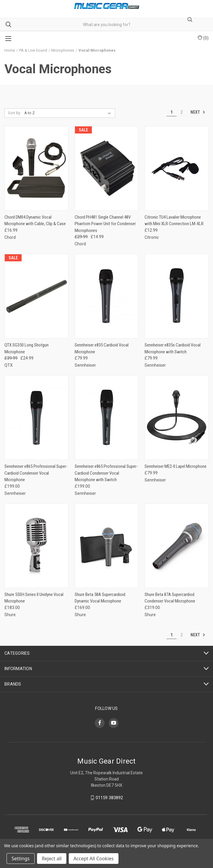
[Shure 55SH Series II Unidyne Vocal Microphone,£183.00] (36, 546)
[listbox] (69, 113)
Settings (21, 859)
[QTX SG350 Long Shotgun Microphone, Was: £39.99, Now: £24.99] (36, 296)
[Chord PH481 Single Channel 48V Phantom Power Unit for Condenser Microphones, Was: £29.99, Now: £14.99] (107, 168)
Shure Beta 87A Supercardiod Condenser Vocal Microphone (170, 598)
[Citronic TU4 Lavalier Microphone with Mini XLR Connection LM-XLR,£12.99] (177, 168)
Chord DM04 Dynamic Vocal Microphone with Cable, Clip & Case (35, 221)
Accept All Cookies (94, 859)
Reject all (52, 859)
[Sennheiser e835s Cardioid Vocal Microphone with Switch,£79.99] (177, 296)
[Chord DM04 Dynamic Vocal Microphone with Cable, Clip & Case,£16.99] (36, 168)
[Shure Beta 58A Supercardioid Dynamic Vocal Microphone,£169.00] (107, 546)
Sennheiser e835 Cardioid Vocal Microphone (102, 348)
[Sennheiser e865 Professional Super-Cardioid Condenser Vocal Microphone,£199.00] (36, 418)
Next (198, 112)
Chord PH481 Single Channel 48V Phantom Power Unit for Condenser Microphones (105, 224)
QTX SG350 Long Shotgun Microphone (27, 348)
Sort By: (15, 113)
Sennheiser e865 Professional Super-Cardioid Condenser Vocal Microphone (36, 473)
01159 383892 (109, 798)
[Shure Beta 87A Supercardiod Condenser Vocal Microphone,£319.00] (177, 546)
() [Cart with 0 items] (203, 38)
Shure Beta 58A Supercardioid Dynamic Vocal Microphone (100, 598)
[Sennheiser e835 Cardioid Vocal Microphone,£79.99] (107, 296)
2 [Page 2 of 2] (182, 112)
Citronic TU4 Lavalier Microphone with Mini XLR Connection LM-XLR (174, 221)
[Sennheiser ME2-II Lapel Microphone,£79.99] (177, 418)
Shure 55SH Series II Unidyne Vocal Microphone (34, 598)
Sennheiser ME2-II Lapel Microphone (176, 466)
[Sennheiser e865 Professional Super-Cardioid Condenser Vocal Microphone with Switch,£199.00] (107, 418)
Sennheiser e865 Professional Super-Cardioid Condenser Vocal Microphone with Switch (106, 473)
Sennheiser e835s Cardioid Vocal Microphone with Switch (173, 348)
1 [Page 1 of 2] (172, 112)
